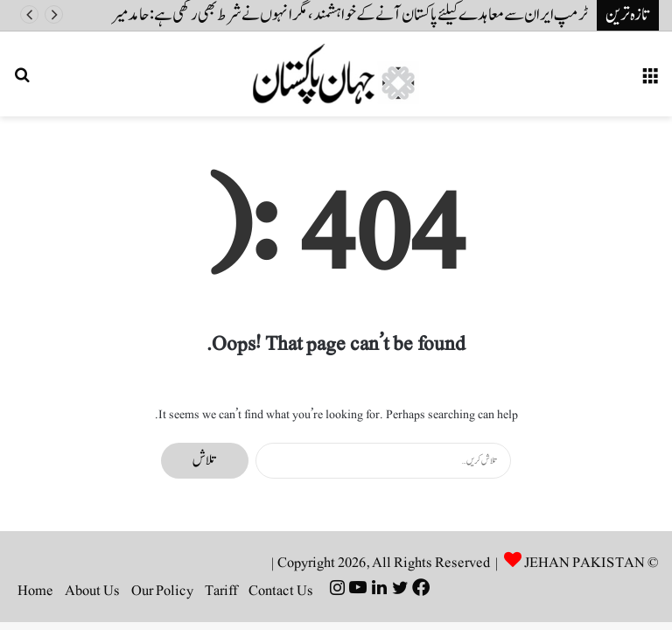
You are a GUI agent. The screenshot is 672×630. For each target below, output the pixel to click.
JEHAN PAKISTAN (584, 563)
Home (35, 591)
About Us (92, 591)
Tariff (221, 591)
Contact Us (281, 591)
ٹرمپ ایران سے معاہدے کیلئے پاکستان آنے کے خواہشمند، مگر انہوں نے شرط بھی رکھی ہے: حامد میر (350, 15)
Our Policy (162, 591)
